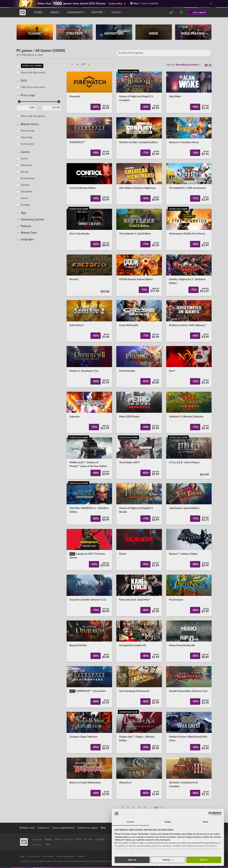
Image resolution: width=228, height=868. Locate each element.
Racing (24, 172)
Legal (22, 856)
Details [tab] (168, 822)
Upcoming (26, 137)
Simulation (27, 192)
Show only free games (33, 116)
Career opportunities (64, 828)
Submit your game (88, 828)
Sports (24, 198)
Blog (103, 828)
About (55, 12)
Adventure (27, 165)
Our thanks (48, 856)
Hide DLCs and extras (33, 87)
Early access (27, 144)
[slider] (19, 102)
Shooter (25, 185)
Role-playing (28, 178)
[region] (40, 435)
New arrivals (28, 131)
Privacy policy (34, 856)
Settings (168, 860)
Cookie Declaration (65, 856)
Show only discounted (33, 73)
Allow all (204, 860)
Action (24, 159)
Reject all (132, 860)
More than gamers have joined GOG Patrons (72, 4)
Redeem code (27, 828)
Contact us (43, 828)
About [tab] (205, 822)
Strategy (25, 205)
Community (76, 12)
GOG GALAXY (200, 12)
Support (98, 12)
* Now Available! (143, 4)
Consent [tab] (130, 822)
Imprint (81, 856)
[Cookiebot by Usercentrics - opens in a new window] (210, 813)
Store (39, 12)
